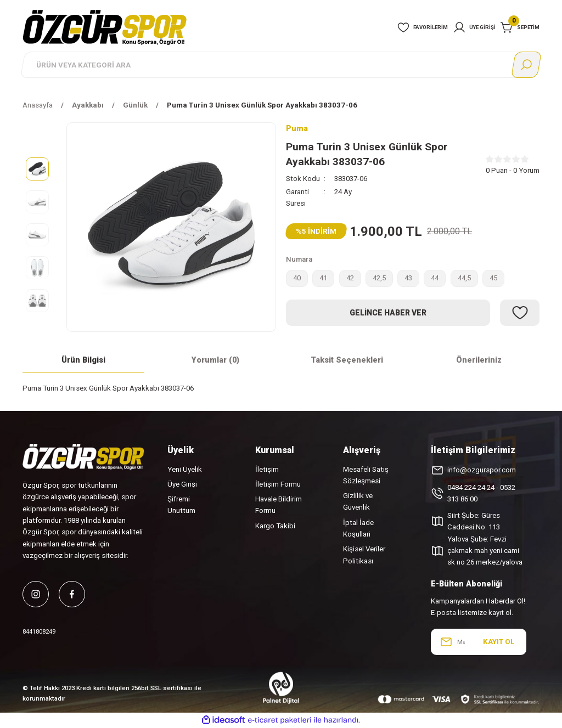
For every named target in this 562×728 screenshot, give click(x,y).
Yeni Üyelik (185, 469)
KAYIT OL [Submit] (499, 642)
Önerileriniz (479, 360)
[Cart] (520, 27)
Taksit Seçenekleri (347, 360)
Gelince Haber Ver (388, 313)
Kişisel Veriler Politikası (364, 555)
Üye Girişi (182, 484)
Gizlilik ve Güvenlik (358, 501)
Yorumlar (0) (215, 360)
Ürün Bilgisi (83, 360)
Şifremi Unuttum (181, 505)
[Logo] (105, 27)
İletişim (267, 469)
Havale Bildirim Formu (279, 505)
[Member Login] (474, 27)
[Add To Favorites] (520, 314)
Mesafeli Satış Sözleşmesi (366, 475)
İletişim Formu (278, 484)
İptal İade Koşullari (358, 528)
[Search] (281, 65)
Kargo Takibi (275, 526)
